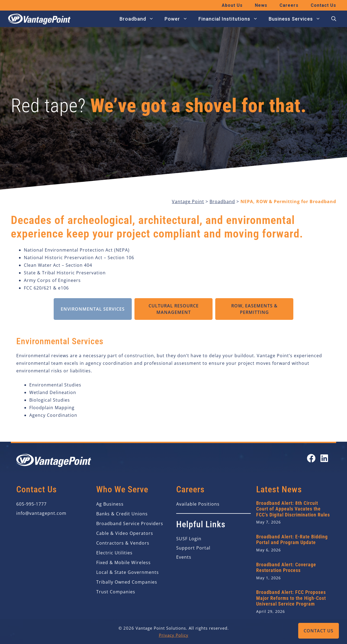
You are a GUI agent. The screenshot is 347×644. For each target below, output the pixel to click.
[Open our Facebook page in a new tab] (311, 458)
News (261, 5)
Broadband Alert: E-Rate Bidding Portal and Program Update (292, 540)
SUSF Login (189, 539)
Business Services (297, 19)
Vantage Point (188, 201)
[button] (334, 19)
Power (179, 19)
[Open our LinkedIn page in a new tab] (324, 458)
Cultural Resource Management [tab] (174, 309)
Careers (289, 5)
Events (184, 557)
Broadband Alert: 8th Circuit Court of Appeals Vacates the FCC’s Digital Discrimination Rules (293, 509)
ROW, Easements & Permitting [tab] (254, 309)
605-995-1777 (31, 504)
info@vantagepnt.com (41, 513)
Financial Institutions (231, 19)
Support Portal (193, 548)
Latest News (279, 489)
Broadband (139, 19)
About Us (232, 5)
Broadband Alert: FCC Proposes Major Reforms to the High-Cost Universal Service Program (291, 598)
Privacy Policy (174, 635)
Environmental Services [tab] (93, 309)
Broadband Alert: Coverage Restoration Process (286, 567)
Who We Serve (122, 489)
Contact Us (319, 631)
